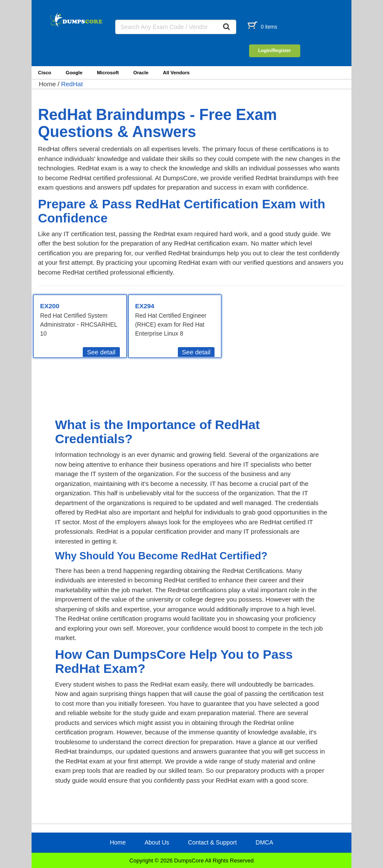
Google (74, 73)
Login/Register (274, 50)
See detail (101, 352)
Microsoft (108, 73)
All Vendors (176, 73)
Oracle (141, 73)
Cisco (45, 73)
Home (47, 84)
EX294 (145, 306)
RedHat (72, 84)
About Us (157, 842)
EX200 (50, 306)
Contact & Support (212, 842)
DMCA (264, 842)
